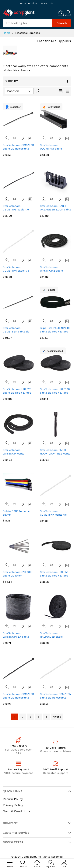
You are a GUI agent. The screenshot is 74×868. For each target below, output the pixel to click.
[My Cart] (61, 13)
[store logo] (19, 13)
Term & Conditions (16, 811)
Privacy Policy (13, 805)
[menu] (10, 862)
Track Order (48, 4)
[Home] (37, 861)
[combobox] (28, 23)
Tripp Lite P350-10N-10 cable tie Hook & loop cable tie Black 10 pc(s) (55, 332)
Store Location (28, 4)
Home (7, 33)
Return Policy (13, 799)
